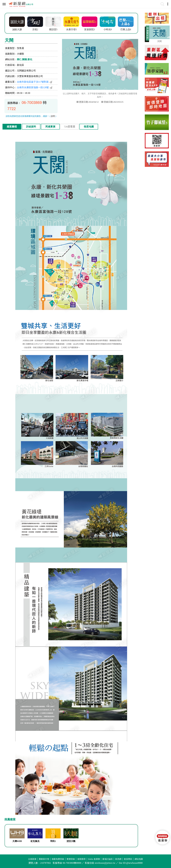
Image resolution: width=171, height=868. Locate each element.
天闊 (159, 41)
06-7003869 (32, 103)
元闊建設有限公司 (26, 71)
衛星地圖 (89, 127)
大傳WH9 (17, 841)
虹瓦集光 (35, 841)
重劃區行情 (44, 859)
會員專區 (128, 859)
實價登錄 (71, 859)
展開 (147, 34)
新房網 (118, 859)
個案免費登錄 (58, 859)
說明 (53, 116)
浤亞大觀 (71, 841)
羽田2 (53, 841)
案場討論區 (108, 859)
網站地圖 (139, 859)
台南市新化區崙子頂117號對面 (33, 82)
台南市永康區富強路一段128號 (33, 87)
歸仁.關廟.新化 (25, 59)
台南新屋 (32, 859)
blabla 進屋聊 (94, 859)
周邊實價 (50, 127)
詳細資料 (31, 127)
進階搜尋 (81, 859)
